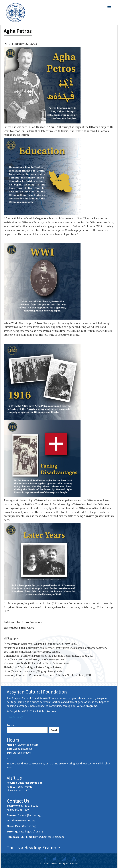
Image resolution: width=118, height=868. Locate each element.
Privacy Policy (15, 717)
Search (10, 725)
